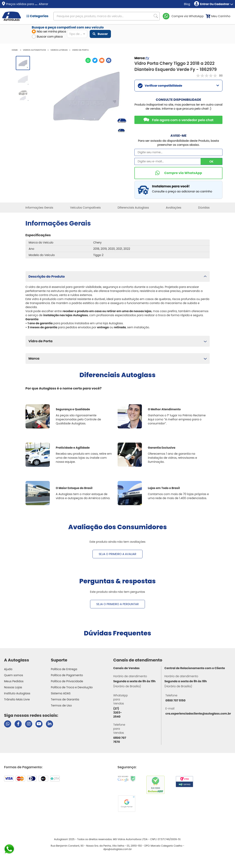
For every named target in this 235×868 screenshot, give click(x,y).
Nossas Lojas (13, 687)
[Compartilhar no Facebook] (109, 60)
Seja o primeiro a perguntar (117, 604)
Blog (187, 4)
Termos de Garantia (65, 699)
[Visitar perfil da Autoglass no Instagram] (29, 724)
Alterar (43, 4)
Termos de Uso (61, 705)
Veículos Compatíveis (85, 208)
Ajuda (8, 669)
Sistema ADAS (61, 693)
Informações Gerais (39, 208)
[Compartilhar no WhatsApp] (88, 60)
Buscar (100, 34)
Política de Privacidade (67, 681)
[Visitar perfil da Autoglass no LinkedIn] (49, 724)
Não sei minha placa (49, 31)
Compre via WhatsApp (188, 16)
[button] (118, 277)
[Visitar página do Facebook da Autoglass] (18, 724)
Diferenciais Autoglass (133, 208)
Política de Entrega (64, 669)
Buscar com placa (47, 37)
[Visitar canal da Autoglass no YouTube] (39, 724)
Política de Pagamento (67, 675)
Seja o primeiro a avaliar (118, 554)
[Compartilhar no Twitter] (95, 60)
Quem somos (14, 675)
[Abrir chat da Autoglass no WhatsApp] (8, 724)
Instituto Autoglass (17, 693)
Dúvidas (204, 208)
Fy (147, 58)
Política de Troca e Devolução (72, 687)
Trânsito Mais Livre (17, 699)
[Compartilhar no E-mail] (102, 60)
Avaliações (174, 208)
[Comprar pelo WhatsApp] (178, 173)
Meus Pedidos (14, 681)
